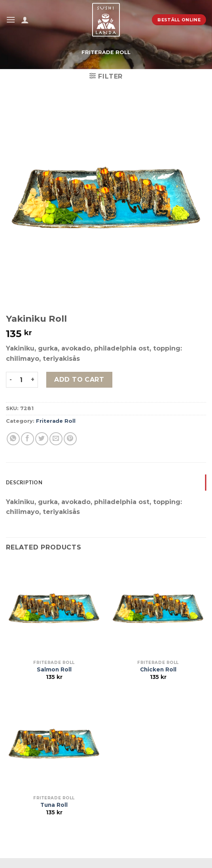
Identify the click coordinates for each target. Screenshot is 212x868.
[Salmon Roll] (54, 608)
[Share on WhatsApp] (13, 439)
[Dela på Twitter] (42, 439)
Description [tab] (24, 482)
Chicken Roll (158, 669)
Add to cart (79, 380)
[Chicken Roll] (158, 608)
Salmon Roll (54, 669)
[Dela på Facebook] (27, 439)
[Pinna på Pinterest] (70, 439)
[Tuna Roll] (54, 743)
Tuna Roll (54, 805)
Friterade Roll (106, 52)
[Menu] (11, 20)
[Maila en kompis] (56, 439)
